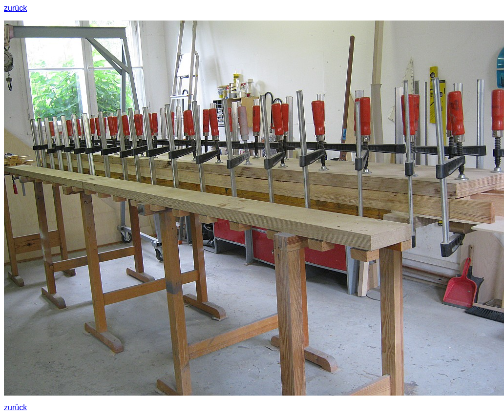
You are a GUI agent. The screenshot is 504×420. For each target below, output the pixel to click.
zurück (15, 8)
